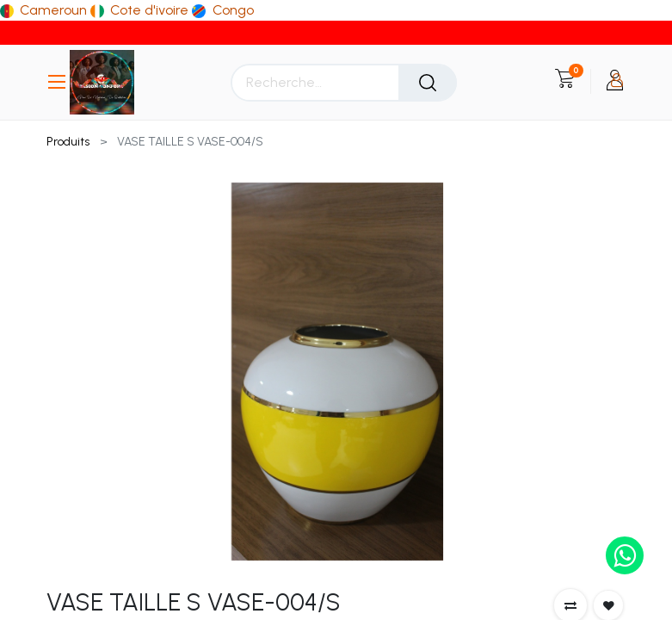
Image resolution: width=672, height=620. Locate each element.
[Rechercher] (428, 83)
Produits (68, 142)
